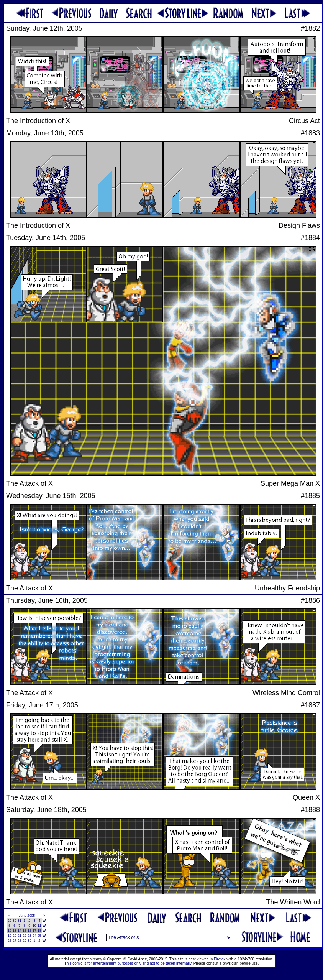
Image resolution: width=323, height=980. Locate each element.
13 (15, 931)
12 (10, 931)
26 (10, 941)
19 (10, 936)
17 (34, 931)
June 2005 (27, 916)
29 (10, 921)
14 (20, 931)
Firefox (220, 959)
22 (25, 936)
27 (15, 941)
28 (20, 941)
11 (39, 926)
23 (30, 936)
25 (39, 936)
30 (15, 921)
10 (34, 926)
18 (39, 931)
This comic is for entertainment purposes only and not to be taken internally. (128, 963)
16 (30, 931)
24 (34, 936)
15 (25, 931)
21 (20, 936)
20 (15, 936)
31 (20, 921)
